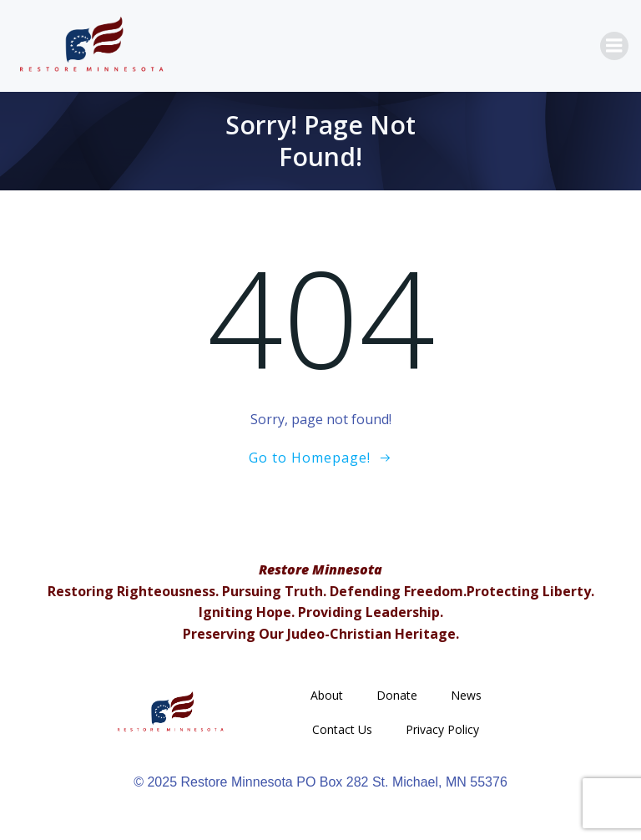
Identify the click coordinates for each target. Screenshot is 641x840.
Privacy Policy (442, 729)
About (327, 695)
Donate (397, 695)
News (466, 695)
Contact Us (342, 729)
